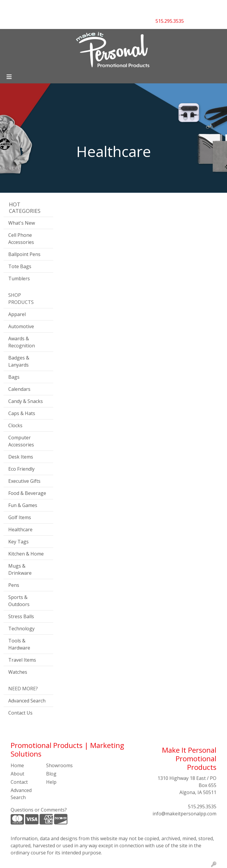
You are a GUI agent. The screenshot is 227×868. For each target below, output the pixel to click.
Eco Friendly (21, 469)
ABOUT (32, 7)
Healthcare (20, 529)
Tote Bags (20, 266)
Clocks (15, 425)
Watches (18, 672)
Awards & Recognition (22, 342)
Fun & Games (23, 505)
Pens (14, 585)
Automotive (21, 326)
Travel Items (22, 660)
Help (51, 782)
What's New (22, 223)
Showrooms (59, 765)
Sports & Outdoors (19, 601)
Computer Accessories (21, 441)
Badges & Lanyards (19, 361)
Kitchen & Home (26, 554)
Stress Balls (21, 616)
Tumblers (19, 278)
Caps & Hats (22, 413)
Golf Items (20, 517)
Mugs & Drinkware (20, 569)
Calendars (19, 389)
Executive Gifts (24, 481)
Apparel (17, 314)
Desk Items (21, 457)
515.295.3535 (202, 807)
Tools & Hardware (19, 644)
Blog (51, 774)
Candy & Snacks (26, 401)
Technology (21, 629)
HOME (13, 7)
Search (146, 7)
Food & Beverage (27, 493)
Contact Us (20, 713)
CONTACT (66, 7)
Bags (14, 377)
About (17, 774)
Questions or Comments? (39, 810)
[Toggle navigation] (9, 77)
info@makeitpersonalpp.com (184, 814)
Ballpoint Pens (24, 254)
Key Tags (18, 542)
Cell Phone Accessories (21, 239)
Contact (19, 782)
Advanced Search (27, 701)
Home (17, 765)
